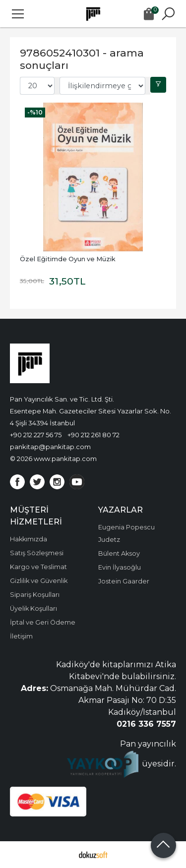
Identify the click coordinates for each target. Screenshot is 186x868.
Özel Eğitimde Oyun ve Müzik (68, 259)
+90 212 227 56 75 (36, 435)
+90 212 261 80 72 (93, 435)
